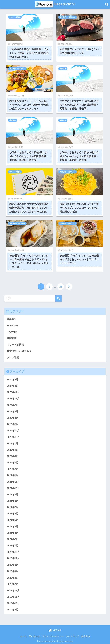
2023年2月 (13, 424)
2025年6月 (13, 380)
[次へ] (69, 287)
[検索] (59, 298)
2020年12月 (13, 552)
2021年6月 (13, 514)
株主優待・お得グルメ (68, 17)
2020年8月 (13, 571)
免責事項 (86, 636)
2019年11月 (13, 597)
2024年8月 (13, 386)
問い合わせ (34, 636)
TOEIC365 (13, 326)
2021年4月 (13, 527)
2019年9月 (13, 610)
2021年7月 (13, 507)
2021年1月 (13, 546)
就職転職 (12, 338)
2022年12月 (13, 431)
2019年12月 (13, 590)
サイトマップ (72, 636)
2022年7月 (13, 443)
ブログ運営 (13, 358)
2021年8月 (13, 501)
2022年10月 (13, 437)
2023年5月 (13, 411)
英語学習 (63, 69)
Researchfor (55, 4)
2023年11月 (13, 399)
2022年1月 (13, 475)
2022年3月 (13, 463)
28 (61, 287)
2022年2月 (13, 469)
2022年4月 (13, 456)
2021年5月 (13, 520)
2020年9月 (13, 565)
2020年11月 (13, 558)
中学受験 (12, 332)
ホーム (23, 636)
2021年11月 (13, 482)
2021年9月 (13, 495)
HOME (55, 630)
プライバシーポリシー (53, 636)
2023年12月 (13, 392)
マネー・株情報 (15, 17)
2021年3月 (13, 533)
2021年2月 (13, 539)
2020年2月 (13, 584)
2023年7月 (13, 405)
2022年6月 (13, 450)
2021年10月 (13, 488)
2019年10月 (13, 603)
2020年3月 (13, 578)
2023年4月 (13, 418)
